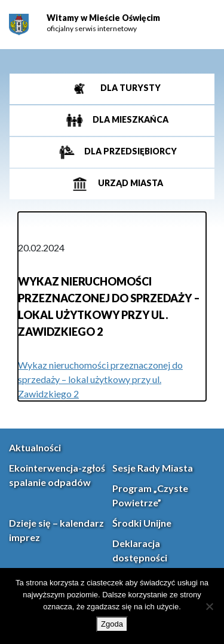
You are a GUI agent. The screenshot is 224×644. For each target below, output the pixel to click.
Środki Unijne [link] (142, 523)
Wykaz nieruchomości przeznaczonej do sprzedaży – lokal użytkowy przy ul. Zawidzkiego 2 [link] (100, 379)
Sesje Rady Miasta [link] (153, 468)
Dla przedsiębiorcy (130, 151)
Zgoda (112, 624)
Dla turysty (130, 88)
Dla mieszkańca (130, 119)
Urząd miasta (130, 183)
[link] (19, 25)
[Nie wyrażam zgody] (209, 606)
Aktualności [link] (35, 447)
